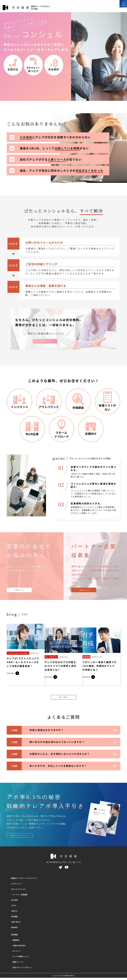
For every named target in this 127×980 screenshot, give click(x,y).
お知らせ (15, 913)
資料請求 (15, 929)
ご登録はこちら (84, 591)
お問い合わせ (17, 924)
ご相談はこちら (45, 342)
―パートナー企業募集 (21, 897)
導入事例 (15, 902)
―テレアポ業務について (22, 959)
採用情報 (15, 937)
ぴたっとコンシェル (20, 891)
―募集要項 (16, 942)
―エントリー (17, 953)
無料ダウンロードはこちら (23, 837)
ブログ (14, 908)
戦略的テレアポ (28, 880)
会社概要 (15, 919)
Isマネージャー (18, 886)
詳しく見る (63, 698)
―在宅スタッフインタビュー (24, 969)
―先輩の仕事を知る (20, 948)
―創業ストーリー (19, 964)
